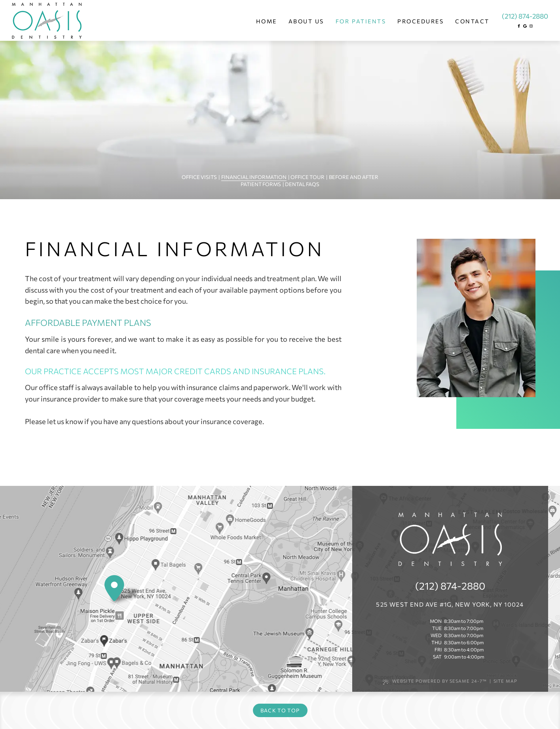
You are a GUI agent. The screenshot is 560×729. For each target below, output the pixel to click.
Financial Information (254, 177)
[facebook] (519, 26)
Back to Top (280, 710)
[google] (525, 26)
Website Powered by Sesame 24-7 (435, 681)
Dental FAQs (302, 184)
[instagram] (531, 26)
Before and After (354, 177)
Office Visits (199, 177)
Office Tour (308, 177)
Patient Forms (261, 184)
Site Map (505, 681)
